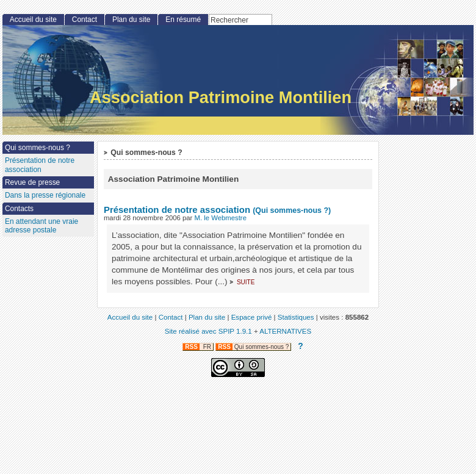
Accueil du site (33, 20)
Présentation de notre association (177, 210)
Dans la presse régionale (45, 195)
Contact (85, 20)
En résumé (183, 20)
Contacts (19, 209)
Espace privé (252, 317)
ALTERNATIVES (285, 331)
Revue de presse (32, 182)
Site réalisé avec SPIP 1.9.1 (208, 331)
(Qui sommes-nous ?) (292, 210)
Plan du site (131, 20)
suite (246, 282)
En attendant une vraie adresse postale (41, 226)
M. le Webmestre (221, 218)
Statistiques (296, 317)
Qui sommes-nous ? (38, 148)
